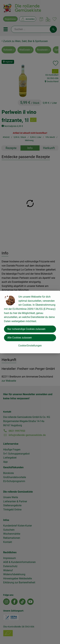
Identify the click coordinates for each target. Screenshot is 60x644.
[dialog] (30, 322)
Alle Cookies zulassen (20, 338)
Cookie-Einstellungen (30, 346)
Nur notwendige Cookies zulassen (26, 329)
